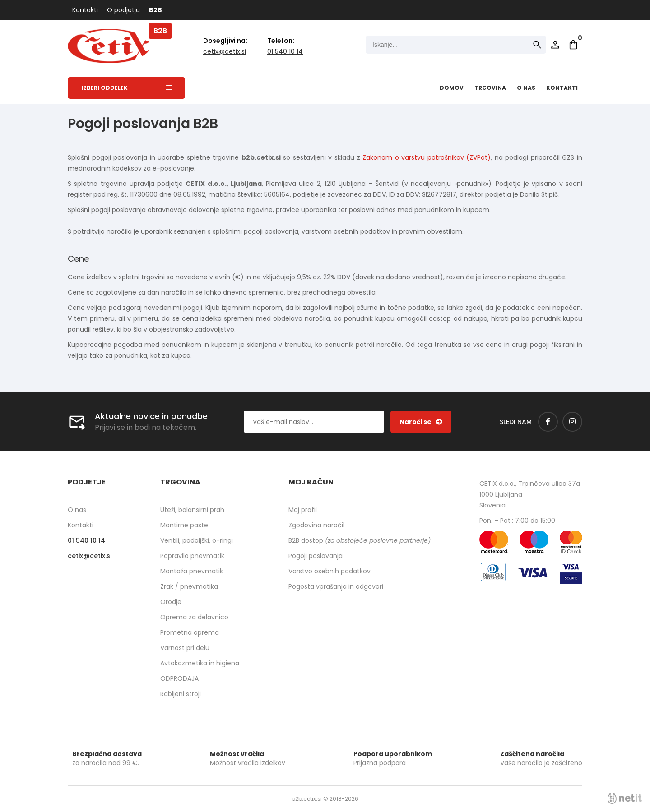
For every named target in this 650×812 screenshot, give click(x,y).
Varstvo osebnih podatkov (330, 571)
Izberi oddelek (126, 88)
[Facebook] (548, 422)
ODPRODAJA (179, 678)
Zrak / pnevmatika (189, 586)
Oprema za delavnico (194, 617)
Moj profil (303, 510)
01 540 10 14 (285, 51)
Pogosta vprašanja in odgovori (336, 586)
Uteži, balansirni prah (192, 510)
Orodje (171, 602)
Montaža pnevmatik (192, 571)
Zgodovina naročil (316, 525)
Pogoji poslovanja (316, 556)
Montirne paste (184, 525)
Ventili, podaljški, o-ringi (197, 540)
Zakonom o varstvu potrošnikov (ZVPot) (427, 157)
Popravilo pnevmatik (192, 556)
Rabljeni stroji (181, 694)
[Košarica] (573, 45)
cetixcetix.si (225, 51)
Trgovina (490, 88)
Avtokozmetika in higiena (200, 663)
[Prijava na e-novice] (421, 422)
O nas (526, 88)
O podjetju (123, 10)
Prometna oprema (190, 632)
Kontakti (85, 10)
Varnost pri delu (185, 648)
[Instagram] (572, 422)
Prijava (555, 45)
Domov (452, 88)
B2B (156, 10)
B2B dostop (360, 540)
